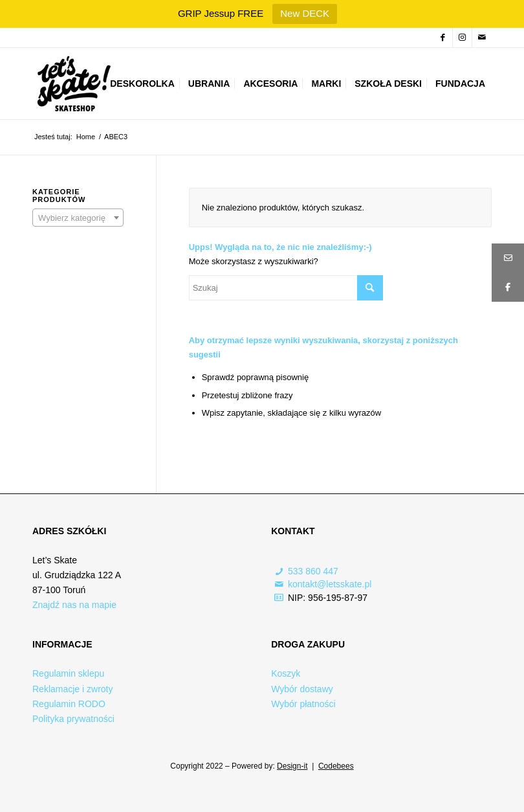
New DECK (305, 13)
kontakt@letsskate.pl (330, 584)
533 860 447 (313, 571)
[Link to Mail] (482, 38)
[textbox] (78, 218)
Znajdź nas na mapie (74, 605)
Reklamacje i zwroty (72, 689)
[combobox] (78, 218)
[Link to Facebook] (443, 38)
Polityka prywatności (73, 719)
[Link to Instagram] (462, 38)
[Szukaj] (286, 288)
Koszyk (286, 673)
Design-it (292, 766)
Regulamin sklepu (68, 673)
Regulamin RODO (69, 704)
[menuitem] (142, 84)
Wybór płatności (303, 704)
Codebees (336, 766)
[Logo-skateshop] (72, 84)
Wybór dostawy (302, 689)
